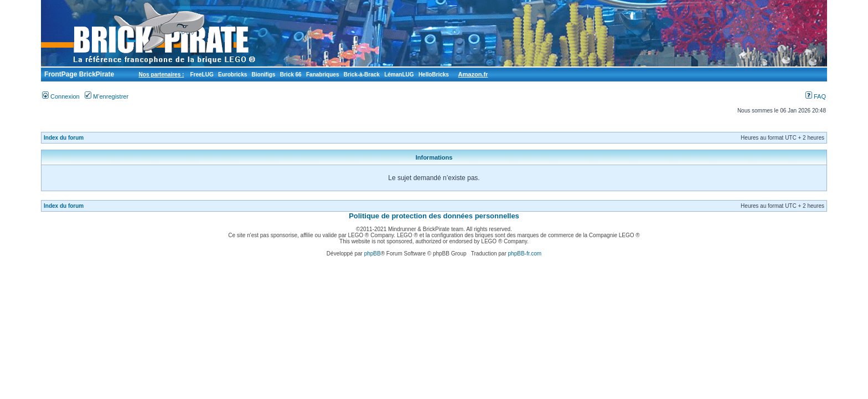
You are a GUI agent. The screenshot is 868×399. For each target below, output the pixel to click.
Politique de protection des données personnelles (434, 216)
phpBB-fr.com (525, 254)
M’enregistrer (107, 96)
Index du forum (64, 138)
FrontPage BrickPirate (78, 74)
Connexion (61, 96)
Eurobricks (232, 75)
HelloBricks (434, 75)
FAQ (816, 96)
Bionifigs (264, 75)
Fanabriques (322, 75)
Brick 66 (291, 75)
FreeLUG (201, 75)
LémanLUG (399, 75)
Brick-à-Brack (362, 75)
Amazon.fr (473, 74)
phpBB (373, 254)
